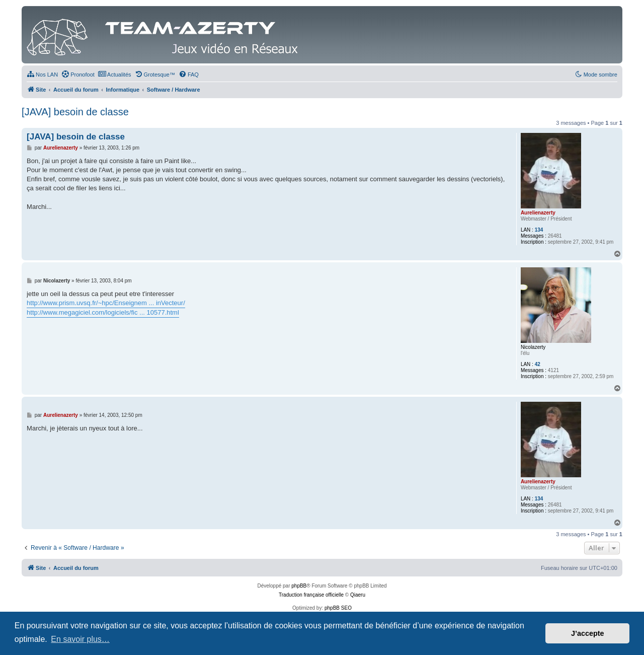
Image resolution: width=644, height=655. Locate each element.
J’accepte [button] (588, 633)
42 (538, 364)
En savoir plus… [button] (80, 639)
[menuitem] (42, 75)
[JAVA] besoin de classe (75, 112)
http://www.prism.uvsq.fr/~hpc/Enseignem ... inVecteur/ (106, 303)
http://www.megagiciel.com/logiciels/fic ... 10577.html (103, 312)
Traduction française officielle (311, 595)
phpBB (299, 586)
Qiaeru (358, 595)
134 (539, 230)
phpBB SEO (338, 608)
